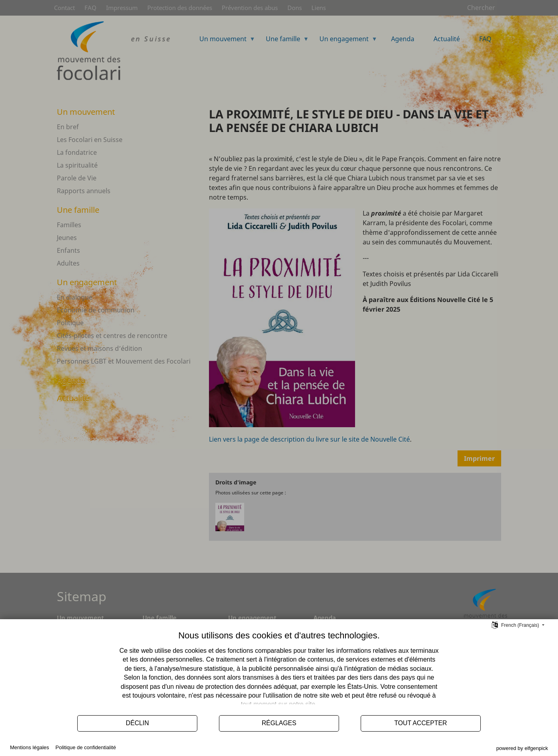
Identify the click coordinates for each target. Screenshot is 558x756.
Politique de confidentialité (86, 747)
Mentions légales (30, 747)
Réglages (279, 723)
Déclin (137, 723)
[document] (279, 670)
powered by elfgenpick (522, 748)
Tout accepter (421, 723)
